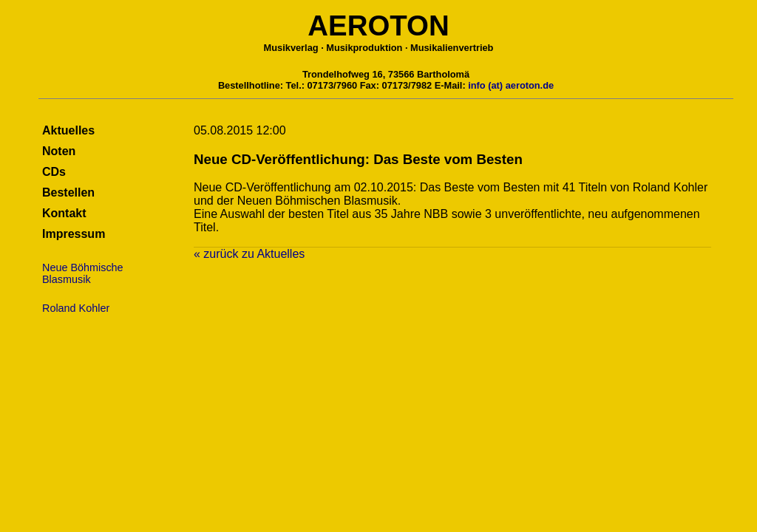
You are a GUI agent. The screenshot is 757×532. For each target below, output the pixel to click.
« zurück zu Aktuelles (249, 254)
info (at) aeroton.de (511, 85)
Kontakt (64, 213)
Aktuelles (68, 130)
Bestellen (68, 192)
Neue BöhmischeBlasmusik (83, 273)
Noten (59, 151)
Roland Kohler (76, 308)
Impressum (74, 234)
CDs (54, 172)
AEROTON (378, 25)
